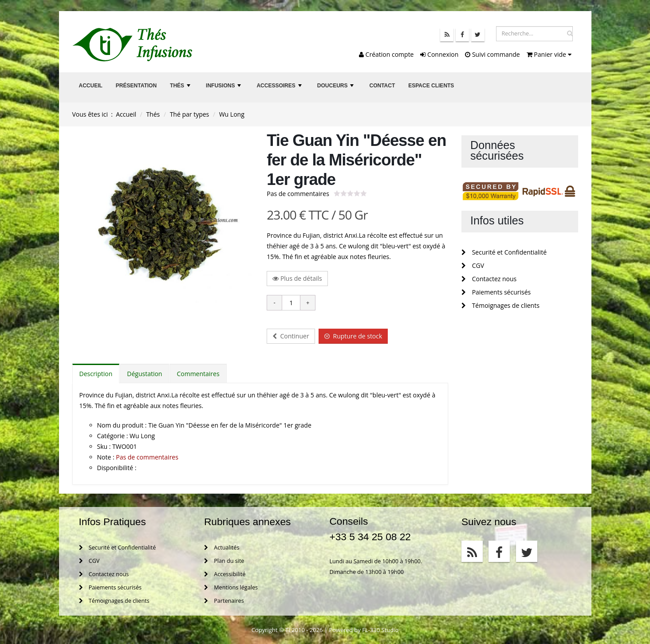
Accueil (91, 86)
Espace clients (431, 86)
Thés (181, 88)
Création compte (386, 54)
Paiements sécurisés (496, 292)
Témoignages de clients (500, 305)
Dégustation (144, 374)
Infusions (225, 88)
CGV (473, 265)
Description (96, 374)
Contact (382, 86)
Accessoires (280, 88)
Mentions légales (231, 587)
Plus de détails (297, 278)
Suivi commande (492, 54)
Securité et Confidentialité (504, 252)
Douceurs (337, 88)
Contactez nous (489, 279)
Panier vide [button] (549, 54)
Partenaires (224, 601)
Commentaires (198, 374)
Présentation (136, 86)
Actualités (222, 548)
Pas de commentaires (298, 194)
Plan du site (224, 561)
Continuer (291, 336)
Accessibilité (225, 574)
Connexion (439, 54)
